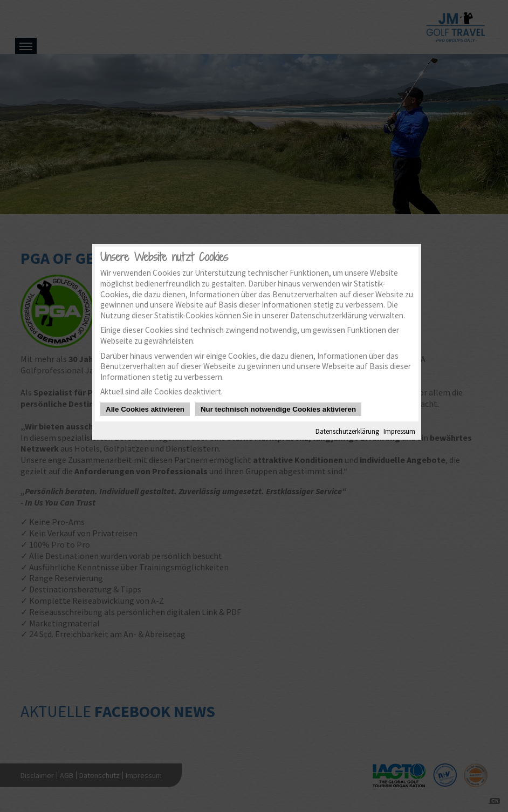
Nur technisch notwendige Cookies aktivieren (278, 409)
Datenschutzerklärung (347, 431)
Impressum (399, 431)
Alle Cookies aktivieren (145, 409)
